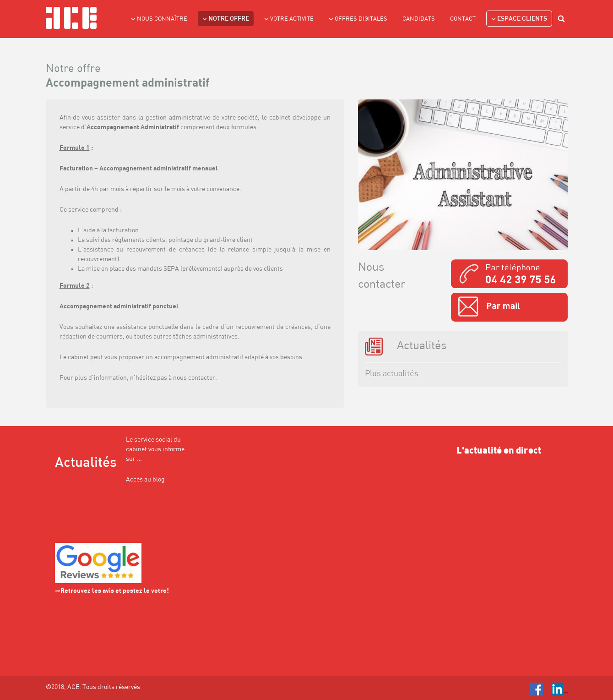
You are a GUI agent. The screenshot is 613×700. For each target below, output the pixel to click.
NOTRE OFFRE (226, 19)
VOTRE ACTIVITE (289, 19)
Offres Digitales (358, 19)
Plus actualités (392, 374)
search (563, 20)
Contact (463, 19)
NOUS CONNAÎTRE (159, 19)
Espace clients (519, 19)
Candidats (419, 19)
